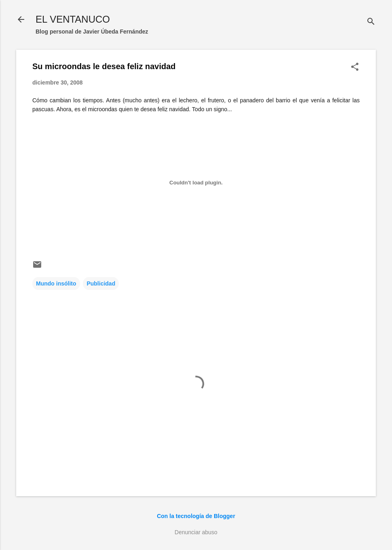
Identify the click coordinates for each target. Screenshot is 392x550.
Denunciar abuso (196, 532)
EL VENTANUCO (73, 19)
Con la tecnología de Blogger (196, 516)
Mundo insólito (56, 283)
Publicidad (101, 283)
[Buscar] (371, 22)
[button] (355, 67)
